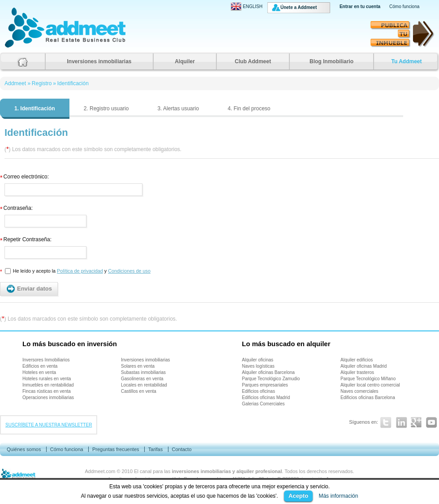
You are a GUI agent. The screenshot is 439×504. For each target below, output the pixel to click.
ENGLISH (247, 7)
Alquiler (185, 61)
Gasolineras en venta (142, 379)
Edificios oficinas (258, 391)
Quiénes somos (24, 449)
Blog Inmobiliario (331, 61)
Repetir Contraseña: (26, 238)
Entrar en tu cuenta (360, 7)
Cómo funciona (404, 7)
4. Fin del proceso (249, 109)
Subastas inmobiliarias (143, 372)
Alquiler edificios (357, 360)
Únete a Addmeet (299, 7)
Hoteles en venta (39, 372)
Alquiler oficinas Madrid (364, 366)
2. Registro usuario (106, 109)
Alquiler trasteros (357, 372)
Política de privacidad (80, 271)
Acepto (298, 496)
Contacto (181, 449)
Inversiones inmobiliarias (99, 61)
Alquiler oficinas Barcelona (268, 372)
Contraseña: (16, 207)
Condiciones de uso (129, 271)
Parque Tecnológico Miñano (368, 379)
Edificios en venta (40, 366)
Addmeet (13, 47)
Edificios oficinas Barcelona (368, 398)
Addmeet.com (100, 471)
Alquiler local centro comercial (370, 385)
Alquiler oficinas (258, 360)
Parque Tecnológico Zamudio (271, 379)
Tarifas (155, 449)
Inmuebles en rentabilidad (48, 385)
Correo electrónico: (24, 176)
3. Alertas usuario (178, 109)
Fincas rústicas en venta (47, 391)
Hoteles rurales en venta (47, 379)
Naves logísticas (258, 366)
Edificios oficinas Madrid (266, 398)
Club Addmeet (253, 61)
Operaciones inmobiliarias (48, 398)
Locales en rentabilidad (144, 385)
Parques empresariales (265, 385)
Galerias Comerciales (263, 404)
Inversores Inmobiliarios (46, 360)
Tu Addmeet (407, 61)
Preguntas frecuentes (116, 449)
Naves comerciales (359, 391)
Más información (338, 496)
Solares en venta (138, 366)
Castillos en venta (139, 391)
